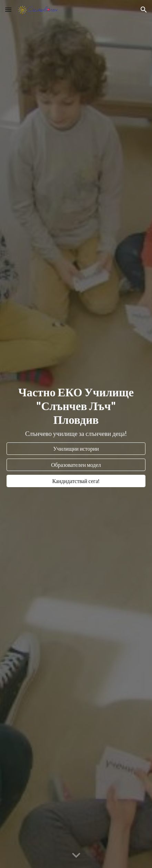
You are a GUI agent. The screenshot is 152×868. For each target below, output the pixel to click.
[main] (76, 412)
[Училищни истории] (76, 449)
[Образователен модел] (76, 465)
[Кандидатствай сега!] (76, 481)
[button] (8, 9)
